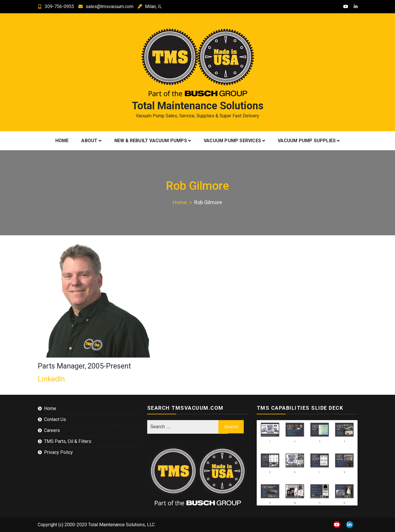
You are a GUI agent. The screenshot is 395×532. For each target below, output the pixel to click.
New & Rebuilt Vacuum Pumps (151, 141)
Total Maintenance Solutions (198, 106)
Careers (52, 430)
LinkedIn (51, 379)
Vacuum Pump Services (232, 141)
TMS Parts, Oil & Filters (68, 441)
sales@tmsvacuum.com (101, 6)
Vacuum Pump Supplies (307, 141)
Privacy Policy (58, 452)
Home (62, 141)
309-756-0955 (51, 6)
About (89, 141)
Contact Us (55, 419)
